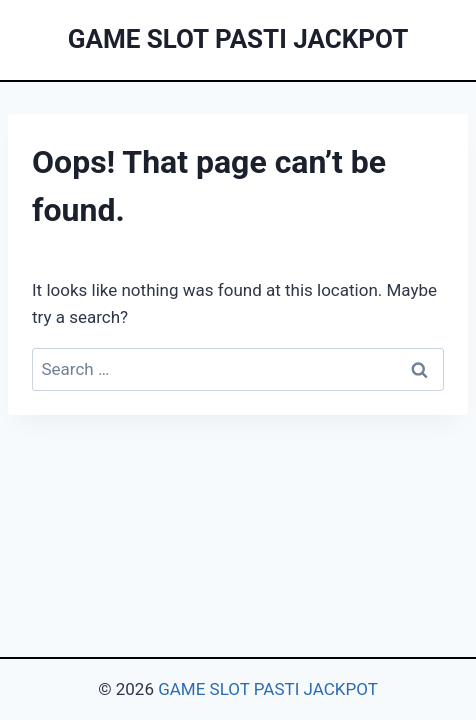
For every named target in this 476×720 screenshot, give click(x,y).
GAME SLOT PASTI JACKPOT (268, 689)
